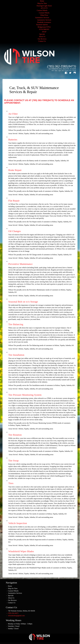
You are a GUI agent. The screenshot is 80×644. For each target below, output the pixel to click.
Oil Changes (15, 231)
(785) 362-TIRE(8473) (62, 66)
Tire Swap (13, 461)
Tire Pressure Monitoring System (25, 395)
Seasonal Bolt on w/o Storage (23, 302)
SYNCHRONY (44, 29)
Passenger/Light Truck (44, 6)
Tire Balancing (16, 324)
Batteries (13, 140)
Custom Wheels (42, 10)
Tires (11, 483)
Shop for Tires (42, 3)
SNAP (44, 32)
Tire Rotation (15, 435)
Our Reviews (42, 39)
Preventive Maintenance (20, 264)
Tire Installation (16, 355)
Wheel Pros (44, 15)
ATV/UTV (44, 8)
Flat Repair (14, 201)
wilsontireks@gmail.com (16, 616)
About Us (42, 36)
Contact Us (42, 41)
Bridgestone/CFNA (44, 27)
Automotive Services (42, 18)
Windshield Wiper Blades (21, 551)
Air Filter (13, 114)
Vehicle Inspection (18, 523)
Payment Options (42, 25)
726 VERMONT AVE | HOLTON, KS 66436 (62, 69)
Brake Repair (15, 170)
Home (42, 1)
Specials (42, 34)
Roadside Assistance (44, 22)
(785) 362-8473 (13, 613)
